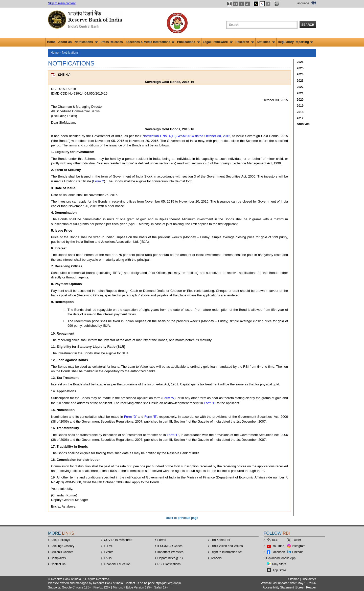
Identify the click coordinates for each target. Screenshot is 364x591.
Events (109, 552)
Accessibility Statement (278, 587)
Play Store (279, 564)
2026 (300, 62)
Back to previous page (182, 518)
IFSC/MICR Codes (170, 546)
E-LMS (109, 546)
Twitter (296, 540)
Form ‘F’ (173, 435)
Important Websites (170, 552)
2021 (300, 93)
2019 (300, 106)
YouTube (278, 546)
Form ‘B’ (210, 403)
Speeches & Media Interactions (150, 42)
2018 (300, 112)
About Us (65, 42)
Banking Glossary (62, 546)
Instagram (299, 546)
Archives (303, 124)
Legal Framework (218, 42)
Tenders (216, 558)
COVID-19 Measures (118, 540)
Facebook (278, 552)
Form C (98, 181)
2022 (300, 87)
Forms (162, 540)
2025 (300, 68)
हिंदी (314, 3)
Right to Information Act (227, 552)
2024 (300, 74)
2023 (300, 81)
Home (51, 42)
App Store (279, 570)
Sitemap (294, 579)
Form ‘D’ (130, 417)
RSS (275, 540)
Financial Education (117, 564)
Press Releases (112, 42)
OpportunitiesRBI (171, 558)
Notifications (86, 42)
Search (308, 25)
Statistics (266, 42)
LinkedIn (298, 552)
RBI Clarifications (169, 564)
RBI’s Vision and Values (227, 546)
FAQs (108, 558)
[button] (229, 4)
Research (245, 42)
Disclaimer (309, 579)
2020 (300, 100)
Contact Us (58, 564)
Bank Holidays (60, 540)
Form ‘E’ (151, 417)
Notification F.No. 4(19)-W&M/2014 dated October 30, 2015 (186, 136)
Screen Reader (306, 587)
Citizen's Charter (62, 552)
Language (302, 3)
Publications (189, 42)
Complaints (58, 558)
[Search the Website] (262, 25)
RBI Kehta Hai (220, 540)
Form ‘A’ (169, 398)
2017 (300, 118)
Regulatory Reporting (295, 42)
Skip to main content (62, 3)
